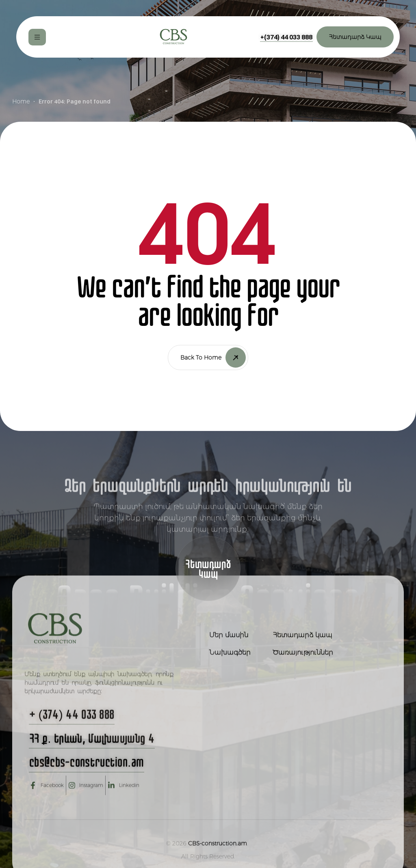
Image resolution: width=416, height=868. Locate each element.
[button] (286, 37)
